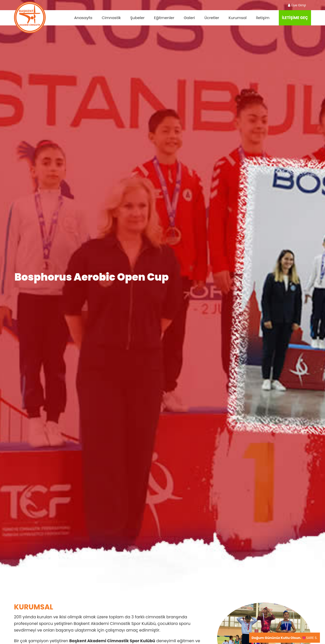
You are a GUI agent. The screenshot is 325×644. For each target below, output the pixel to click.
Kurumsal (238, 18)
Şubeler (137, 18)
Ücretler (212, 18)
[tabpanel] (162, 296)
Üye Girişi (297, 5)
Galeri (189, 18)
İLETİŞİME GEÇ (295, 18)
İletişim (263, 18)
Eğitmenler (164, 18)
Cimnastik (111, 18)
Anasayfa (83, 18)
